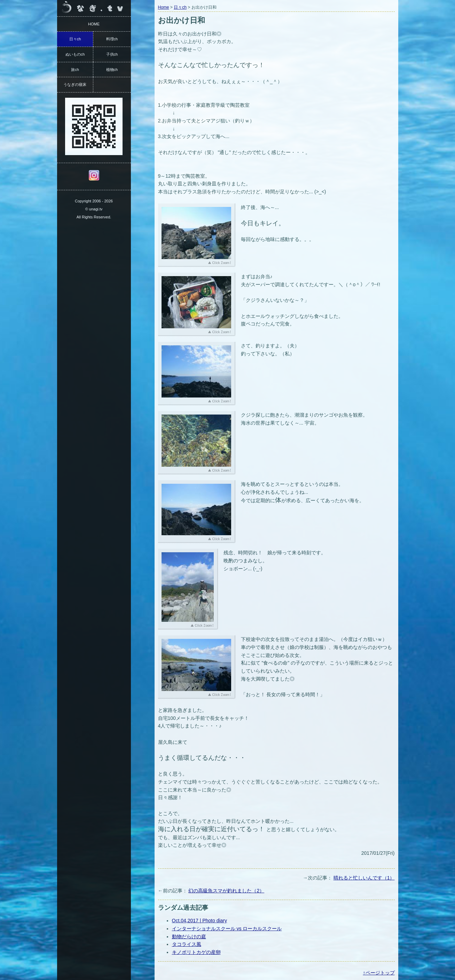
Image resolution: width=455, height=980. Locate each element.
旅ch (75, 70)
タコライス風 (187, 944)
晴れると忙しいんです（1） (364, 878)
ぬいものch (75, 54)
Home (164, 7)
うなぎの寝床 (75, 85)
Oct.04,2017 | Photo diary (200, 921)
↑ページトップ (379, 973)
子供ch (112, 54)
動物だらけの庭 (189, 937)
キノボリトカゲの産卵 (196, 952)
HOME (94, 24)
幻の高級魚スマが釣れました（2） (226, 891)
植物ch (112, 70)
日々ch (180, 7)
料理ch (112, 39)
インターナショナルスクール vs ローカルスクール (227, 929)
